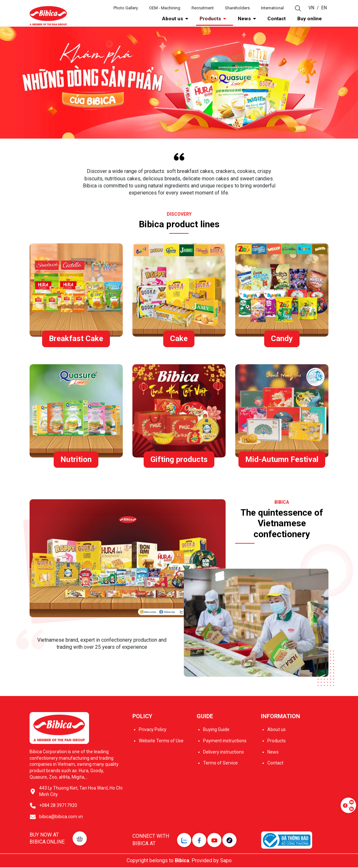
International (272, 8)
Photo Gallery (126, 8)
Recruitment (203, 8)
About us (216, 19)
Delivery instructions (224, 753)
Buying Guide (216, 730)
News (269, 19)
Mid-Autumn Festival (282, 460)
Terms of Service (220, 764)
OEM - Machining (165, 8)
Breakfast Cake (76, 339)
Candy (282, 339)
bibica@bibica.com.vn (61, 817)
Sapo (226, 861)
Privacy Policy (153, 730)
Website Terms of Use (161, 741)
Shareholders (237, 8)
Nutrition (76, 460)
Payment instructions (225, 741)
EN (324, 8)
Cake (179, 339)
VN (311, 8)
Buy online (316, 19)
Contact (292, 19)
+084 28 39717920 (58, 806)
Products (245, 19)
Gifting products (179, 460)
